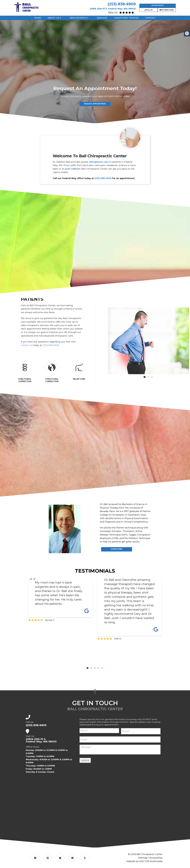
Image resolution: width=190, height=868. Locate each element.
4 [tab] (98, 668)
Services (102, 18)
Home (38, 18)
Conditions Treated (126, 18)
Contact (151, 18)
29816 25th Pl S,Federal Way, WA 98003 (41, 740)
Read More (95, 106)
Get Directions (167, 10)
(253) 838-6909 (122, 4)
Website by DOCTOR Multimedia (144, 861)
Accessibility (156, 858)
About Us (53, 18)
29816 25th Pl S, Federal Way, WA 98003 (113, 9)
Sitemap (143, 858)
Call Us (148, 10)
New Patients (78, 18)
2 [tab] (91, 668)
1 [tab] (87, 668)
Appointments (158, 6)
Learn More (117, 549)
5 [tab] (102, 668)
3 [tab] (95, 668)
